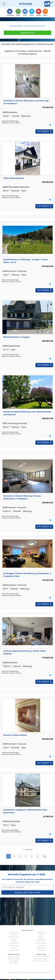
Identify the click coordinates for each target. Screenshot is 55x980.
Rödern (14, 948)
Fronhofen (41, 941)
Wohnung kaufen (14, 959)
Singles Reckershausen (41, 961)
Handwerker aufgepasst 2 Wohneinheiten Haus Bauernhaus (25, 811)
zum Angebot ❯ (44, 131)
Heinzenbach (14, 932)
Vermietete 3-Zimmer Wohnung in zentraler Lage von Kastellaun (26, 102)
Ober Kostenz (14, 944)
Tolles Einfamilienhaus (14, 178)
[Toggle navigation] (4, 4)
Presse (20, 972)
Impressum (47, 972)
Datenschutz (37, 972)
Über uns (12, 972)
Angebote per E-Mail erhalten (27, 892)
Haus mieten (14, 961)
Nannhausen (14, 950)
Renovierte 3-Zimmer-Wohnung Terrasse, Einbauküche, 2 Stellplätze (22, 497)
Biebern (41, 937)
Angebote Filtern (27, 33)
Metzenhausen (14, 937)
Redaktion (27, 972)
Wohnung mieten (14, 957)
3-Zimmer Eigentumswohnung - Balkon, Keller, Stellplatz (25, 652)
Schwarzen (41, 950)
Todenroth (14, 939)
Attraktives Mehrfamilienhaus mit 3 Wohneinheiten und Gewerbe (27, 413)
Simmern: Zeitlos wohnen (15, 735)
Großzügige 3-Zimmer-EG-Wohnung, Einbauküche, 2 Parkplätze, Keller (27, 575)
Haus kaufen (14, 963)
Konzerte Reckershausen (41, 957)
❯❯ (44, 856)
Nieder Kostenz (41, 944)
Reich (41, 935)
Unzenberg (14, 935)
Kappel (14, 941)
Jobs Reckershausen (41, 959)
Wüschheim (41, 939)
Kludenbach (41, 932)
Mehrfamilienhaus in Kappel (16, 337)
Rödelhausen (41, 948)
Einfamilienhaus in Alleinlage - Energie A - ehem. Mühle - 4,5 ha (26, 261)
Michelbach (41, 946)
